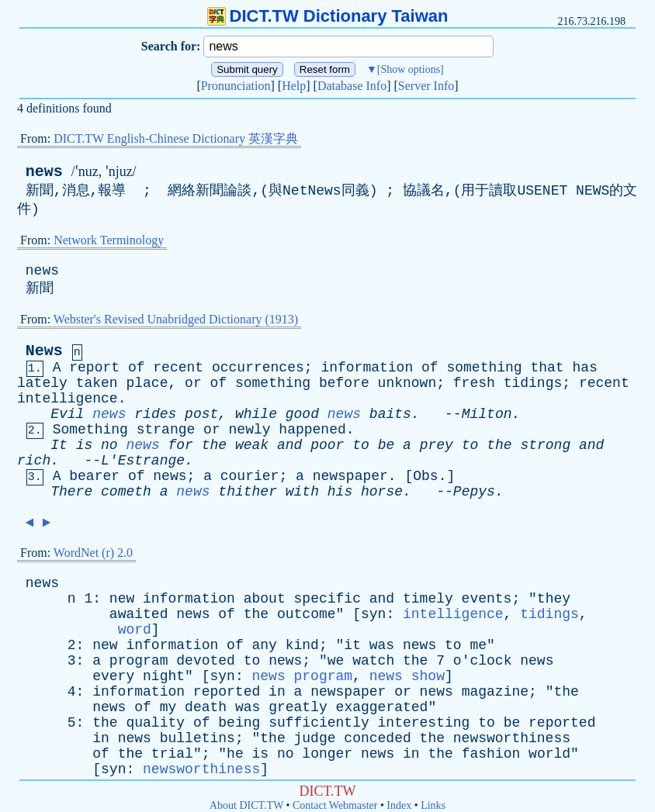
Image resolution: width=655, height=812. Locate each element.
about (265, 599)
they (554, 599)
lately (42, 383)
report (94, 368)
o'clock (483, 661)
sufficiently (319, 723)
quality (155, 723)
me (478, 645)
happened (312, 430)
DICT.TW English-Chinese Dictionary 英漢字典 (176, 138)
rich (34, 461)
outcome (307, 614)
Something (90, 430)
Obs (425, 476)
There (71, 492)
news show (407, 676)
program (139, 661)
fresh (474, 383)
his (340, 492)
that (547, 368)
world (549, 754)
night (164, 676)
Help (294, 86)
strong (545, 445)
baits (390, 414)
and (289, 445)
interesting (424, 723)
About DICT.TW (246, 805)
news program (302, 676)
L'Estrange (143, 461)
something (484, 368)
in (277, 692)
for (181, 445)
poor (327, 445)
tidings (533, 383)
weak (252, 445)
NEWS (593, 191)
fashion (491, 754)
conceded (377, 738)
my (168, 707)
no (109, 445)
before (344, 383)
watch (373, 661)
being (239, 723)
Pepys (474, 492)
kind (302, 645)
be (386, 445)
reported (227, 692)
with (302, 492)
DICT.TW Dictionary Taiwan (328, 16)
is (85, 445)
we (336, 661)
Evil (67, 414)
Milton (487, 414)
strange (166, 430)
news (44, 172)
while (256, 414)
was (382, 645)
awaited (139, 614)
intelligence (68, 399)
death (206, 707)
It (59, 445)
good (302, 414)
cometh (126, 492)
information (367, 368)
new (122, 599)
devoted (206, 661)
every (113, 676)
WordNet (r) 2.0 (93, 553)
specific (327, 599)
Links (433, 805)
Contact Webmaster (335, 805)
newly (250, 430)
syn (373, 614)
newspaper (350, 476)
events (487, 599)
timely (428, 599)
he (235, 754)
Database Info (352, 86)
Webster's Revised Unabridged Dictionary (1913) (176, 319)
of (137, 368)
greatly (298, 707)
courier (250, 476)
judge (315, 738)
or (193, 383)
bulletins (198, 738)
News (44, 351)
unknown (407, 383)
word (135, 630)
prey (437, 445)
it (352, 645)
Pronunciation (236, 86)
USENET (542, 191)
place (147, 383)
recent (178, 368)
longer (327, 754)
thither (248, 492)
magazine (495, 692)
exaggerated (382, 707)
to (361, 445)
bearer (94, 476)
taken (97, 383)
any (265, 645)
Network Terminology (109, 240)
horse (382, 492)
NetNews (312, 191)
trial (172, 754)
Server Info (426, 86)
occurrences (258, 368)
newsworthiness (512, 738)
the (214, 445)
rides (155, 414)
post (201, 414)
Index (399, 805)
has (585, 368)
